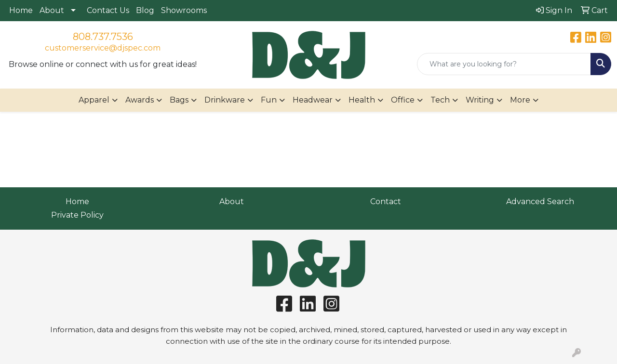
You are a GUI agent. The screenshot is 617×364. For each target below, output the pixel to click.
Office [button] (403, 100)
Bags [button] (179, 100)
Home (21, 10)
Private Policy (77, 215)
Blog (145, 10)
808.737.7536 (103, 37)
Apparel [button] (94, 100)
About (52, 10)
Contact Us (108, 10)
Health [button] (362, 100)
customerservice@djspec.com (103, 48)
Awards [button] (140, 100)
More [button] (520, 100)
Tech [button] (440, 100)
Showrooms (184, 10)
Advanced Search (540, 201)
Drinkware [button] (225, 100)
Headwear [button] (313, 100)
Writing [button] (480, 100)
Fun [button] (269, 100)
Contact (386, 201)
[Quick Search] (504, 64)
